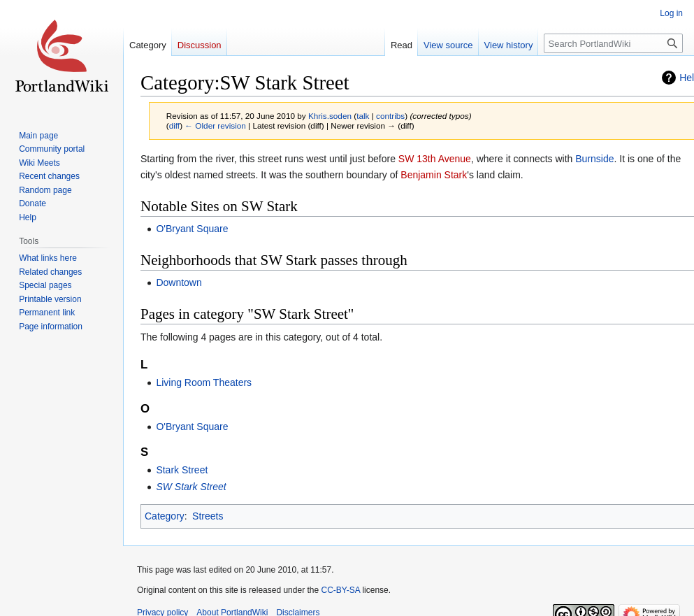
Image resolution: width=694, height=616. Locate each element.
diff (174, 126)
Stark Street (182, 470)
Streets (208, 516)
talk (363, 116)
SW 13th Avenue (435, 159)
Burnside (594, 159)
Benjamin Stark (434, 175)
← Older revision (215, 126)
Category (165, 516)
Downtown (179, 282)
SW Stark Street (191, 487)
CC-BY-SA (340, 590)
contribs (390, 116)
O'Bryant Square (192, 229)
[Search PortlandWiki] (613, 43)
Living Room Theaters (204, 382)
